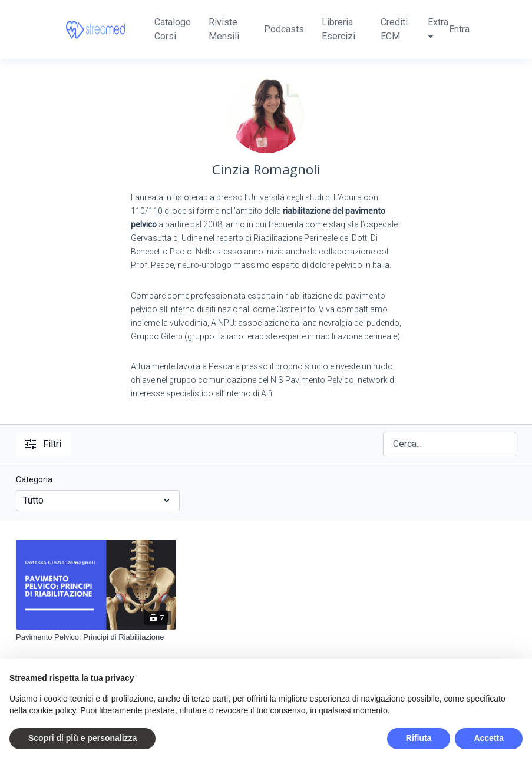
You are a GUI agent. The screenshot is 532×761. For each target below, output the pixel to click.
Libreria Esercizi (338, 29)
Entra (459, 29)
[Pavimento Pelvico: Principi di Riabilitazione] (96, 637)
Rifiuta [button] (419, 738)
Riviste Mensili (224, 29)
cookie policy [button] (52, 710)
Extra (438, 29)
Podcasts (284, 29)
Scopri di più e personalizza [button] (82, 738)
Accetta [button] (489, 738)
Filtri (43, 444)
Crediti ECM (394, 29)
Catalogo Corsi (173, 29)
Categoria (34, 479)
